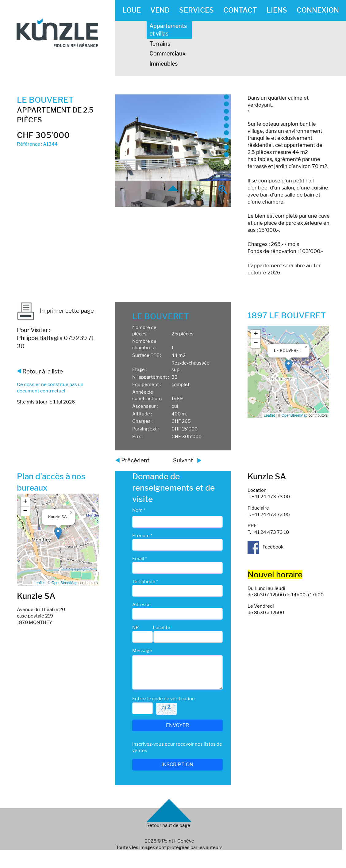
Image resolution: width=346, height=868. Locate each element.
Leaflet (269, 415)
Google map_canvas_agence (57, 540)
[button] (288, 366)
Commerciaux (167, 54)
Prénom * (142, 536)
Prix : (137, 437)
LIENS (277, 10)
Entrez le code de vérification (163, 699)
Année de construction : (147, 395)
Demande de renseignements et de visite (173, 488)
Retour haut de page (168, 825)
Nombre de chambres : (144, 344)
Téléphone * (145, 582)
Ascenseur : (145, 406)
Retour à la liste (43, 371)
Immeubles (163, 64)
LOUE (132, 10)
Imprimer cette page (55, 311)
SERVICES (196, 10)
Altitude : (142, 414)
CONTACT (240, 10)
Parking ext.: (145, 429)
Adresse (141, 605)
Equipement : (146, 384)
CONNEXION (318, 10)
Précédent (135, 460)
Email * (140, 559)
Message (142, 651)
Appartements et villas (168, 30)
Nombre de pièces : (144, 331)
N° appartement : (151, 377)
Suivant (183, 460)
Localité (161, 628)
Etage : (139, 369)
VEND (160, 10)
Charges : (142, 421)
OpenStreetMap (295, 415)
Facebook (265, 547)
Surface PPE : (147, 355)
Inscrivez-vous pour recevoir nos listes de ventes (177, 747)
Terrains (160, 44)
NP (135, 628)
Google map (288, 372)
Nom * (139, 510)
